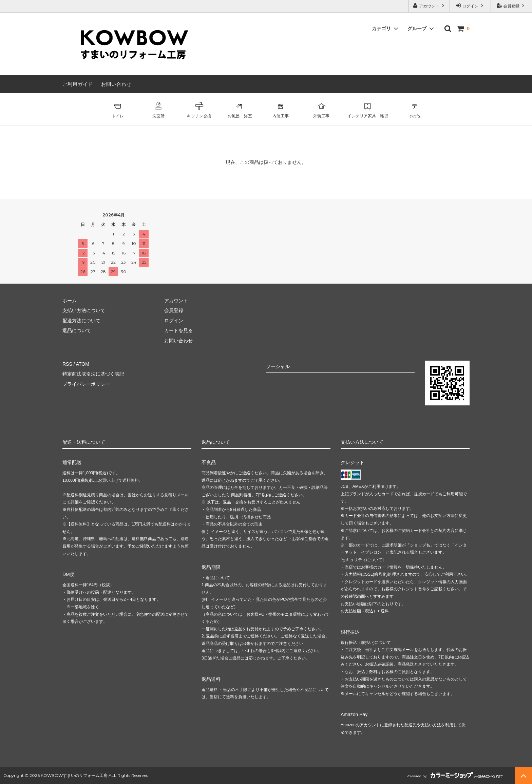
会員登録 (511, 6)
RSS (67, 364)
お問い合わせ (116, 84)
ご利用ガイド (78, 84)
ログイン (470, 6)
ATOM (83, 364)
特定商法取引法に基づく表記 (93, 374)
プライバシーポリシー (86, 384)
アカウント (429, 6)
